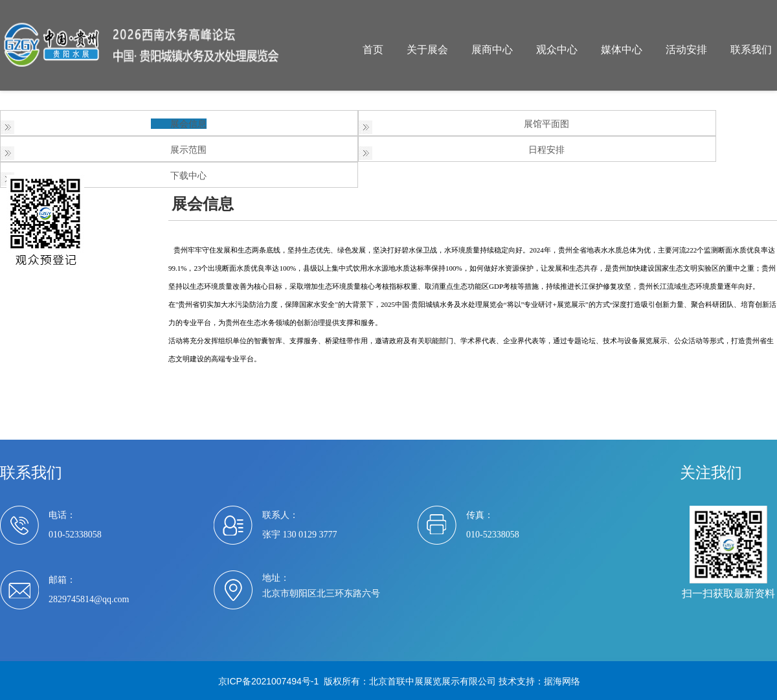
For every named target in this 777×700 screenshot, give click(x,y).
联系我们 (751, 50)
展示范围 (188, 150)
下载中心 (188, 175)
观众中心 (557, 50)
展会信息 (188, 124)
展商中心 (492, 50)
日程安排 (546, 150)
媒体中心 (622, 50)
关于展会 (427, 50)
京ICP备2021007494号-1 (269, 681)
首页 (373, 50)
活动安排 (686, 50)
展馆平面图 (546, 124)
